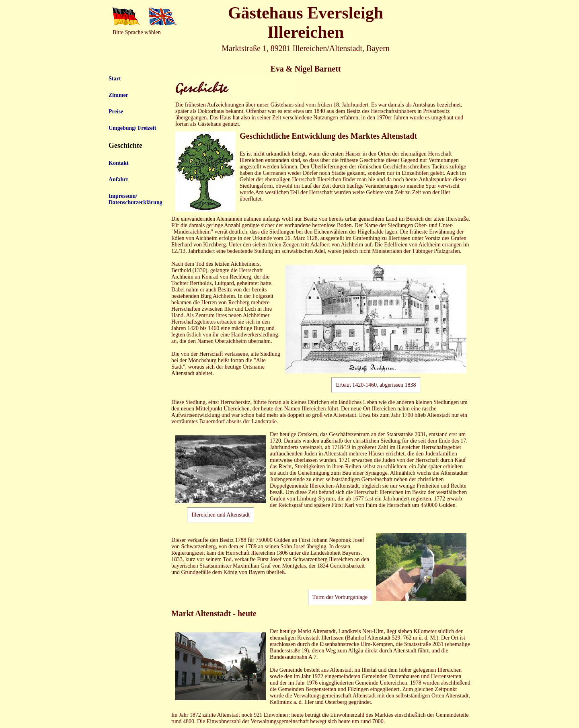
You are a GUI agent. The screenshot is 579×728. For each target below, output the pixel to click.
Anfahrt (118, 179)
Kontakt (119, 163)
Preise (116, 112)
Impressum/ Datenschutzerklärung (136, 199)
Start (115, 79)
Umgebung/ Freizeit (132, 128)
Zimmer (118, 95)
